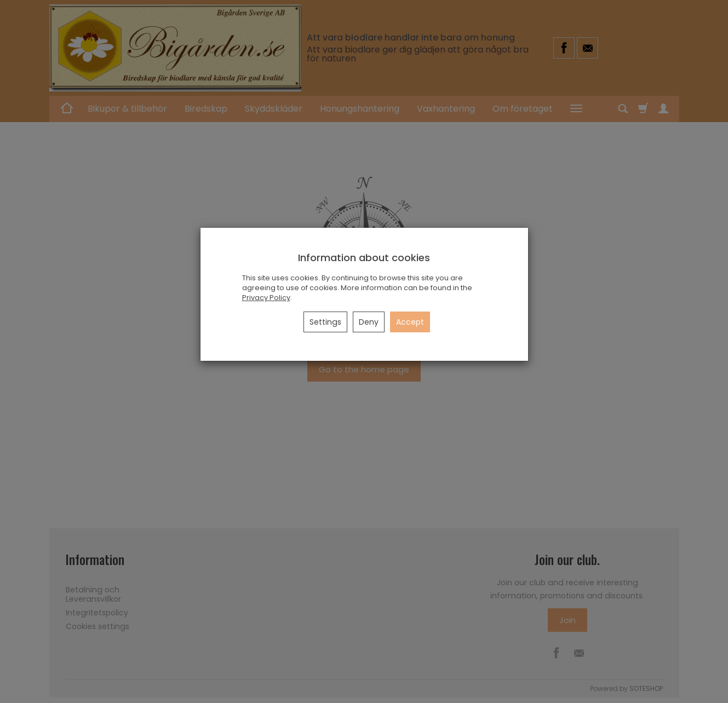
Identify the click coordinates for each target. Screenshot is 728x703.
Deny (369, 322)
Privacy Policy (266, 298)
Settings (325, 322)
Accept (410, 322)
